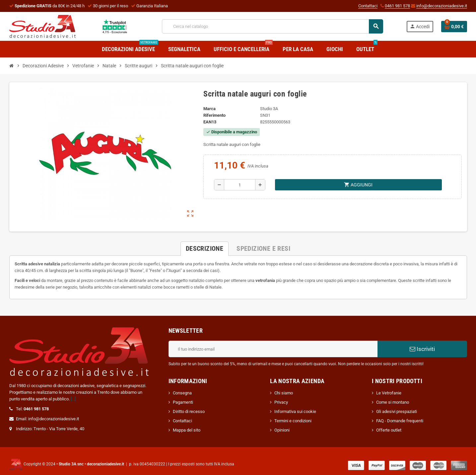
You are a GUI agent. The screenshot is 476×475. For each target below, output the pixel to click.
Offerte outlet (389, 430)
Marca (209, 109)
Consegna (182, 393)
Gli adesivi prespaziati (397, 411)
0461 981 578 (397, 6)
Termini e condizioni (293, 421)
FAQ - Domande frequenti (400, 421)
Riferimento (214, 115)
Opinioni (282, 430)
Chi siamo (284, 393)
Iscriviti (422, 349)
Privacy (281, 402)
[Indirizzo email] (273, 349)
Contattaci (368, 6)
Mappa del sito (187, 430)
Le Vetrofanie (389, 393)
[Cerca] (272, 26)
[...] (73, 399)
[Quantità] (240, 185)
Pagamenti (183, 402)
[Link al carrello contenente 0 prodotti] (454, 27)
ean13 (210, 122)
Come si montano (393, 402)
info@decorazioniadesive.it (442, 6)
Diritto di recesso (189, 411)
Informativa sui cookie (295, 411)
